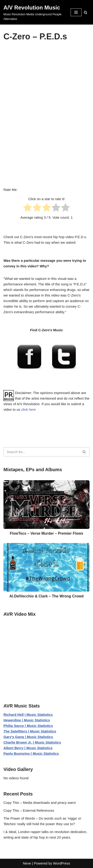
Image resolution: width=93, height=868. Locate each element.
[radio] (28, 208)
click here (28, 409)
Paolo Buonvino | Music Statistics (31, 753)
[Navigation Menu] (76, 12)
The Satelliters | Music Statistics (30, 731)
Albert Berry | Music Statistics (28, 748)
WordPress (62, 863)
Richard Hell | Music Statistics (28, 715)
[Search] (85, 12)
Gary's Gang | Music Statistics (28, 737)
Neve (27, 863)
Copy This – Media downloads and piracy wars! (40, 803)
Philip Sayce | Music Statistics (28, 726)
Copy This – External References (29, 810)
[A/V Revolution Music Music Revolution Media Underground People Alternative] (34, 12)
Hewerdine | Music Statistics (27, 720)
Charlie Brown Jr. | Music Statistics (32, 742)
